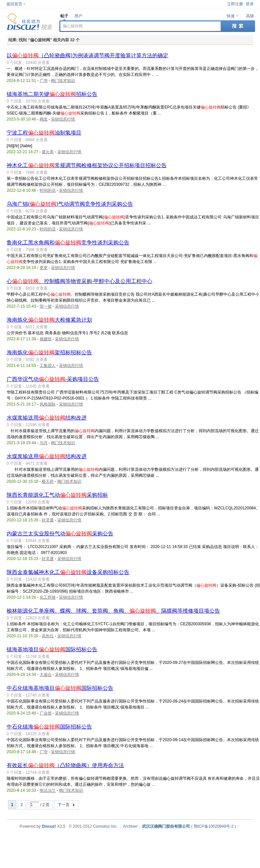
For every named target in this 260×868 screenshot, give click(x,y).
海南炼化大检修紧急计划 (49, 320)
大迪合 (46, 675)
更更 (44, 268)
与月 (44, 443)
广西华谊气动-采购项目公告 (53, 379)
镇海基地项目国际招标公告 (52, 649)
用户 (78, 16)
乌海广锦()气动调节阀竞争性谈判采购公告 (70, 204)
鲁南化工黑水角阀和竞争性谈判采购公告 (68, 243)
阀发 (44, 119)
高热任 (48, 636)
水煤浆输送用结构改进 (47, 418)
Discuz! (49, 826)
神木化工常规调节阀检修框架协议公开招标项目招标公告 (87, 165)
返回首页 (14, 4)
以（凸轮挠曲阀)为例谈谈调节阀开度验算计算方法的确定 (87, 55)
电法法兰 (48, 790)
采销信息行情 (63, 119)
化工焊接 (48, 597)
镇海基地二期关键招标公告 (52, 94)
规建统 (46, 339)
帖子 (64, 16)
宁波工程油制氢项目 (44, 133)
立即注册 (235, 4)
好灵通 (48, 520)
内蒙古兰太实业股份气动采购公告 (60, 534)
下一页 (64, 805)
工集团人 (48, 366)
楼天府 (48, 481)
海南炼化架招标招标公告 (49, 352)
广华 (44, 81)
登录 (250, 4)
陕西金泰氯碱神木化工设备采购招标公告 (68, 572)
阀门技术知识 (63, 81)
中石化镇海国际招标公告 (49, 727)
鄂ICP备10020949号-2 (214, 826)
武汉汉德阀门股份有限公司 (166, 826)
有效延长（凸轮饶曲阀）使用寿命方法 (65, 765)
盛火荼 (48, 152)
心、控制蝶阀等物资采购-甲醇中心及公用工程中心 (79, 281)
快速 (231, 16)
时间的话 (48, 190)
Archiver (130, 826)
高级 (250, 16)
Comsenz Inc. (105, 826)
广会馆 (46, 713)
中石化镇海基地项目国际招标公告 (60, 688)
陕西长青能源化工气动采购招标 (57, 495)
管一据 (46, 306)
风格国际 (48, 404)
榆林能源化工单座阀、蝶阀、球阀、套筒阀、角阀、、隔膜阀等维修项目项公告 (113, 611)
